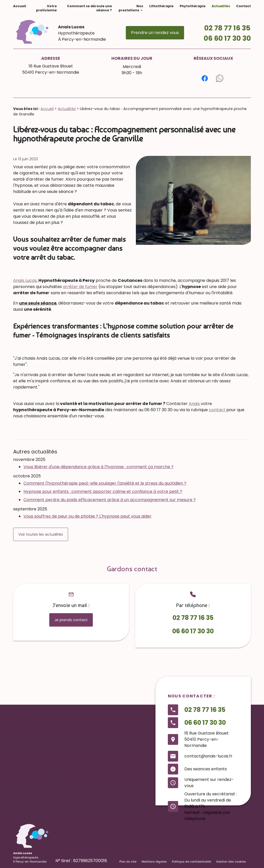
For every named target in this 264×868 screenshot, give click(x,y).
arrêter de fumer (80, 287)
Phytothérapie (193, 6)
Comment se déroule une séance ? (89, 8)
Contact (244, 6)
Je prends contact (71, 620)
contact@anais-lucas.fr (208, 756)
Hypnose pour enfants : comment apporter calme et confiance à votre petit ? (103, 491)
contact (217, 410)
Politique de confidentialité (191, 862)
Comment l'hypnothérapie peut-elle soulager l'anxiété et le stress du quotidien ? (105, 483)
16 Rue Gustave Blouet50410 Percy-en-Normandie (51, 69)
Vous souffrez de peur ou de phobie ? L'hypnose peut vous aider (88, 516)
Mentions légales (154, 862)
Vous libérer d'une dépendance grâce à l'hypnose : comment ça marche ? (98, 467)
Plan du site (128, 862)
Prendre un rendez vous (155, 33)
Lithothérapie (161, 6)
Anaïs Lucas (25, 280)
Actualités (221, 6)
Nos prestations (131, 8)
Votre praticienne (46, 8)
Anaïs (194, 404)
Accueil (20, 6)
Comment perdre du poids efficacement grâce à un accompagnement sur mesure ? (110, 500)
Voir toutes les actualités (41, 534)
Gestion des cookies (231, 862)
